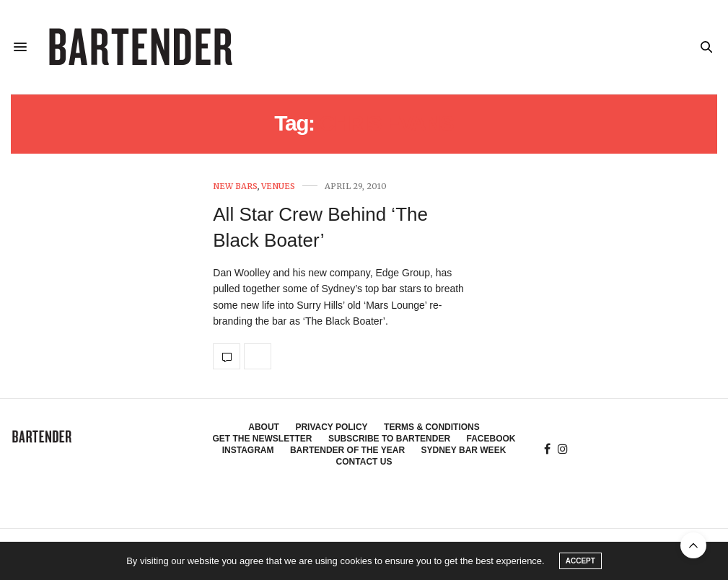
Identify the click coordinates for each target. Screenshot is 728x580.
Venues (278, 186)
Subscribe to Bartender (389, 439)
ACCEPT (580, 561)
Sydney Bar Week (464, 450)
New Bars (235, 186)
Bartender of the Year (347, 450)
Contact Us (364, 462)
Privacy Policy (331, 427)
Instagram (248, 450)
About (264, 427)
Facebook (491, 439)
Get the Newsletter (262, 439)
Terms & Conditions (432, 427)
